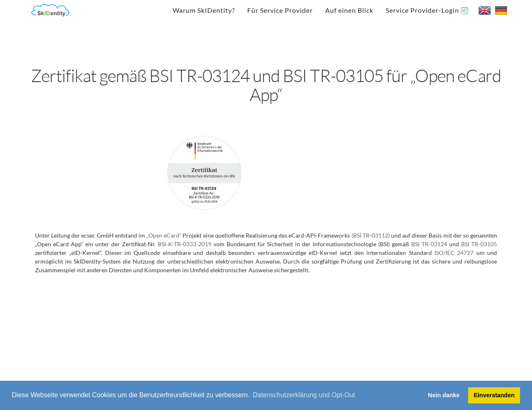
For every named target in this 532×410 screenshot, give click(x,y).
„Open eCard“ (164, 235)
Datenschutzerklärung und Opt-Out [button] (304, 395)
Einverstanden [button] (494, 395)
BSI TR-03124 (429, 244)
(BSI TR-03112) (371, 235)
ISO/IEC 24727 (454, 253)
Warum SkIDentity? (204, 10)
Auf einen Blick (349, 10)
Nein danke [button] (444, 395)
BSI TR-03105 (479, 244)
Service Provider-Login (427, 10)
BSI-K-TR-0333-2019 (185, 244)
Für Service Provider (280, 10)
